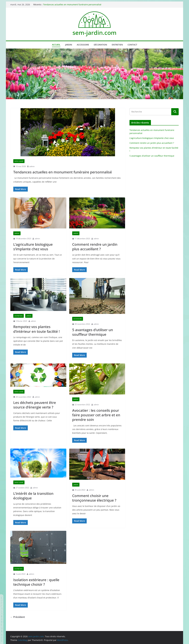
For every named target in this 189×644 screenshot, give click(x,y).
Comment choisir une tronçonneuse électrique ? (94, 498)
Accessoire (83, 45)
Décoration (100, 45)
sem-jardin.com (94, 33)
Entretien (117, 45)
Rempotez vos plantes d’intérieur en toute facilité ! (36, 329)
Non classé (19, 161)
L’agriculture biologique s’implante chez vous (33, 247)
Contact (132, 45)
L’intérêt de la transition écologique (33, 496)
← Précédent (18, 617)
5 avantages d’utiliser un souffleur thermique (93, 332)
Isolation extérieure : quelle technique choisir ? (36, 582)
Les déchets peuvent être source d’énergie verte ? (35, 405)
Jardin (69, 45)
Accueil (56, 45)
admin (32, 166)
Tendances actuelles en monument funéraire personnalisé (72, 5)
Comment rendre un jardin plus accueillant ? (95, 247)
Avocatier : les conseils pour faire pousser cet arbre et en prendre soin (96, 415)
